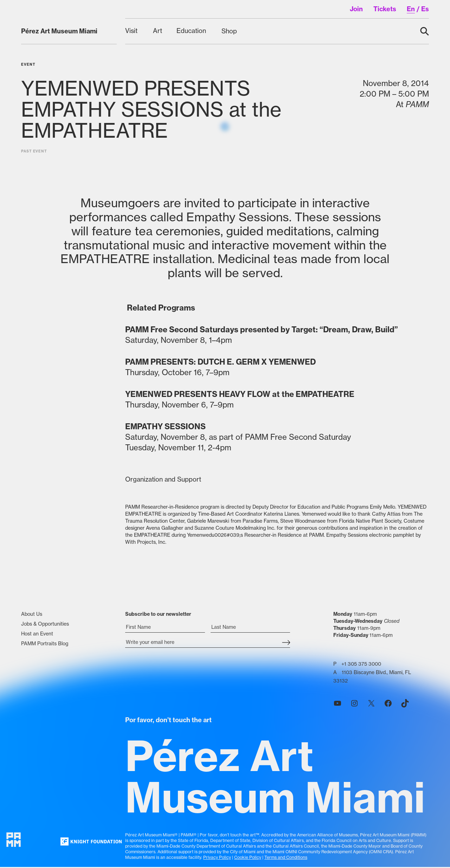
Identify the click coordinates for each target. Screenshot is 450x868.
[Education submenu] (192, 31)
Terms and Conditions (286, 859)
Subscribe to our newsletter (158, 616)
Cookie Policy (248, 859)
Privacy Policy (217, 859)
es (425, 9)
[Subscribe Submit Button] (286, 645)
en (411, 9)
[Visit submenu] (132, 31)
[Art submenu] (158, 31)
